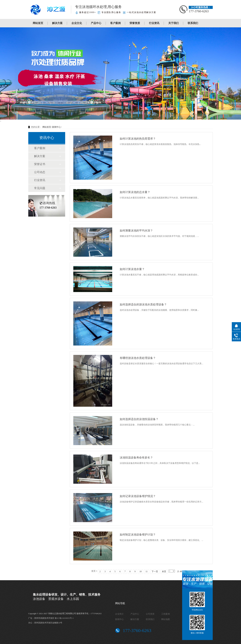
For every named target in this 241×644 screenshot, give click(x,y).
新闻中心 (56, 127)
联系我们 (193, 23)
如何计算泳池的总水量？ (135, 192)
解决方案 (57, 23)
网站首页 (38, 23)
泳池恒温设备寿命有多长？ (136, 458)
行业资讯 (154, 23)
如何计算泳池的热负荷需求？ (138, 139)
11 (147, 572)
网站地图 (166, 619)
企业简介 (119, 614)
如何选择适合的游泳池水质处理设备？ (143, 304)
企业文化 (77, 23)
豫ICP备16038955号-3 (64, 618)
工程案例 (166, 614)
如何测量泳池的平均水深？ (136, 231)
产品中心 (96, 23)
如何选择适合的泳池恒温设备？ (139, 419)
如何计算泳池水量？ (132, 269)
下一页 (155, 572)
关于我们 (174, 23)
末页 (164, 572)
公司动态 (40, 172)
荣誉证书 (40, 164)
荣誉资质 (135, 23)
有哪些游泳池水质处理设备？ (138, 358)
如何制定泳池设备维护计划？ (138, 535)
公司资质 (150, 614)
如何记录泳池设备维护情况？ (138, 496)
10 (140, 572)
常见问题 (40, 188)
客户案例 (115, 23)
